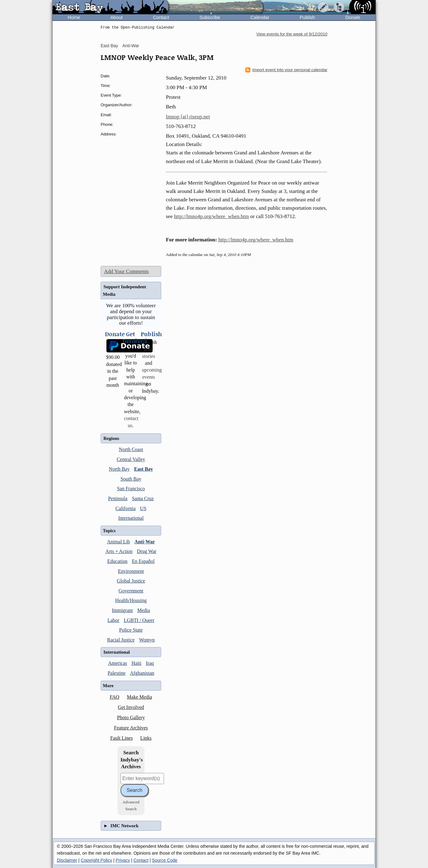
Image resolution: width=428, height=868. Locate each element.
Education (117, 561)
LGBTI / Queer (139, 620)
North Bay (119, 469)
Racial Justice (121, 640)
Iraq (150, 663)
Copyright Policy (96, 860)
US (143, 508)
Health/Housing (131, 600)
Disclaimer (67, 860)
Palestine (116, 673)
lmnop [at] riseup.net (188, 117)
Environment (131, 571)
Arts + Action (119, 551)
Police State (131, 630)
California (126, 508)
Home (74, 17)
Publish (307, 17)
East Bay (109, 46)
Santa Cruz (143, 498)
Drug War (147, 551)
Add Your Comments (126, 271)
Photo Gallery (131, 717)
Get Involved (131, 707)
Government (131, 591)
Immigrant (122, 610)
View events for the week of (292, 34)
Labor (113, 620)
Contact (161, 17)
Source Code (165, 860)
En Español (143, 561)
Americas (118, 663)
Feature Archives (131, 728)
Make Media (139, 697)
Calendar (260, 17)
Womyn (147, 640)
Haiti (136, 663)
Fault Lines (121, 738)
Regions (111, 438)
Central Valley (131, 459)
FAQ (114, 697)
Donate (353, 17)
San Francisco (131, 489)
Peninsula (118, 498)
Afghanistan (142, 673)
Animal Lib (118, 542)
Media (144, 610)
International (131, 518)
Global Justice (131, 581)
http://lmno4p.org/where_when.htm (211, 216)
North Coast (131, 449)
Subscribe (210, 17)
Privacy (123, 860)
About (117, 17)
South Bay (131, 479)
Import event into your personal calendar (286, 70)
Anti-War (131, 46)
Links (146, 738)
